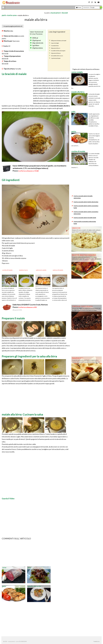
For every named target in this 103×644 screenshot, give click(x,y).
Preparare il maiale (13, 318)
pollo (29, 568)
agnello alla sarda (34, 586)
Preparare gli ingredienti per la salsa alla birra (29, 356)
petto (4, 586)
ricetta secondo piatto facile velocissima (86, 202)
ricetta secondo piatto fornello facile (85, 218)
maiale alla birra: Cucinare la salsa (22, 414)
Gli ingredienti (11, 180)
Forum (79, 7)
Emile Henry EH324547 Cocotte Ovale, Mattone (30, 305)
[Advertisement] (23, 13)
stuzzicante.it (55, 13)
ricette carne (12, 15)
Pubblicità (96, 641)
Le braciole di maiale (14, 74)
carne (4, 568)
